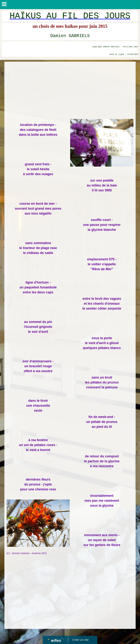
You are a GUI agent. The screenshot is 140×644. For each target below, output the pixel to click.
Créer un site (80, 640)
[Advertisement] (70, 91)
